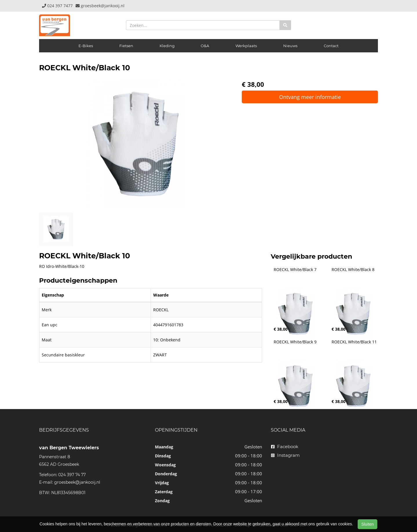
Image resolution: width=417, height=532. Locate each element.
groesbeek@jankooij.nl (77, 482)
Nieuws (290, 46)
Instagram (285, 455)
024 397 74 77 (72, 475)
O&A (205, 46)
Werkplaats (246, 46)
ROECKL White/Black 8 (353, 270)
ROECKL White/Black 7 (295, 270)
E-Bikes (86, 46)
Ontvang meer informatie (310, 97)
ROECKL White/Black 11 (354, 342)
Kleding (167, 46)
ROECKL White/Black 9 (295, 342)
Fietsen (126, 46)
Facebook (285, 447)
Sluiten (368, 524)
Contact (331, 46)
